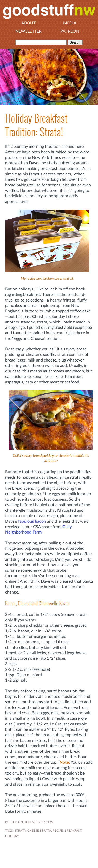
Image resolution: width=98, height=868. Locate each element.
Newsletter (28, 31)
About (28, 23)
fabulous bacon (32, 521)
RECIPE (58, 831)
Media (70, 23)
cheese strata (39, 831)
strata (20, 831)
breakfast (73, 831)
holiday (12, 836)
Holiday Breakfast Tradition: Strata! (36, 125)
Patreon (70, 31)
